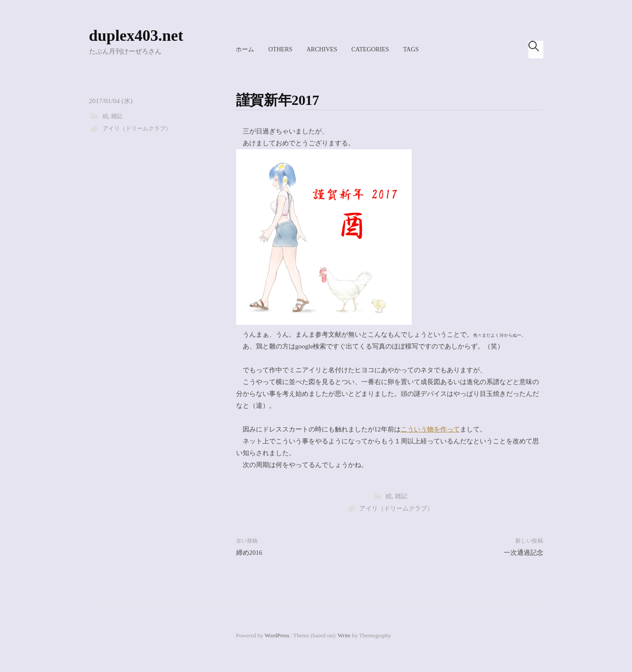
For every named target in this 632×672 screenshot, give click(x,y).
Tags (411, 49)
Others (280, 49)
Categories (370, 49)
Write (344, 635)
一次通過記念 (524, 553)
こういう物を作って (430, 429)
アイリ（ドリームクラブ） (137, 129)
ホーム (245, 49)
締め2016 (249, 553)
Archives (322, 49)
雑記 (117, 116)
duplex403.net (136, 36)
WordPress (277, 635)
